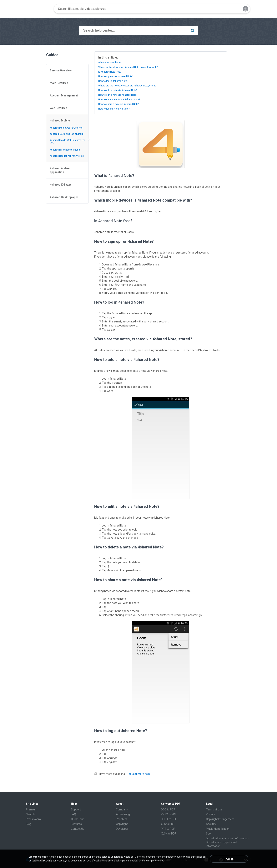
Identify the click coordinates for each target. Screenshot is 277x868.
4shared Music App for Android (66, 128)
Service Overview (61, 70)
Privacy (210, 814)
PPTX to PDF (169, 814)
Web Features (58, 108)
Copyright (122, 824)
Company (122, 809)
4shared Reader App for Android (67, 156)
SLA (209, 834)
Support (76, 809)
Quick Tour (77, 819)
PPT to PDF (168, 829)
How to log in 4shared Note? (113, 81)
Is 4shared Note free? (110, 72)
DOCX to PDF (169, 819)
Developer (122, 829)
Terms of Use (214, 809)
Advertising (123, 814)
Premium (32, 809)
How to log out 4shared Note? (114, 109)
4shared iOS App (60, 185)
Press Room (33, 819)
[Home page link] (39, 9)
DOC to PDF (168, 809)
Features (76, 824)
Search (30, 814)
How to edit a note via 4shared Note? (118, 95)
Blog (29, 824)
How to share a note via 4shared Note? (119, 104)
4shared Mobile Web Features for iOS (67, 142)
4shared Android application (61, 170)
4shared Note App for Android (67, 134)
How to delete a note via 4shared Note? (119, 100)
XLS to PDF (168, 824)
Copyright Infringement (220, 819)
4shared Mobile (60, 121)
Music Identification (218, 829)
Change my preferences (151, 861)
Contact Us (78, 829)
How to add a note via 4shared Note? (118, 90)
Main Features (59, 83)
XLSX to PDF (169, 834)
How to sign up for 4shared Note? (116, 76)
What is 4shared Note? (110, 63)
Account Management (64, 95)
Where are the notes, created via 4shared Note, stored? (128, 86)
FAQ (73, 814)
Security (211, 824)
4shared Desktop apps (64, 197)
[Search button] (234, 9)
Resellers (122, 819)
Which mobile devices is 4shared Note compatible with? (128, 67)
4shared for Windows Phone (65, 150)
